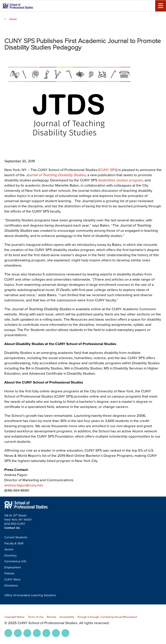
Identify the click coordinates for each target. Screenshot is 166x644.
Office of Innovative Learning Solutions (30, 595)
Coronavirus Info (15, 561)
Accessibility (67, 617)
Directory (10, 555)
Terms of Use (36, 617)
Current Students (16, 537)
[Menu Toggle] (161, 6)
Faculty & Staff (14, 543)
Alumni (9, 549)
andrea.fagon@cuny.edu (24, 485)
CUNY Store (12, 579)
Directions (11, 586)
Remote (51, 617)
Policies (9, 573)
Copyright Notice (14, 617)
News (13, 19)
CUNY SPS (108, 170)
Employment (13, 567)
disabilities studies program (121, 180)
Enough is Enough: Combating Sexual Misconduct (107, 617)
